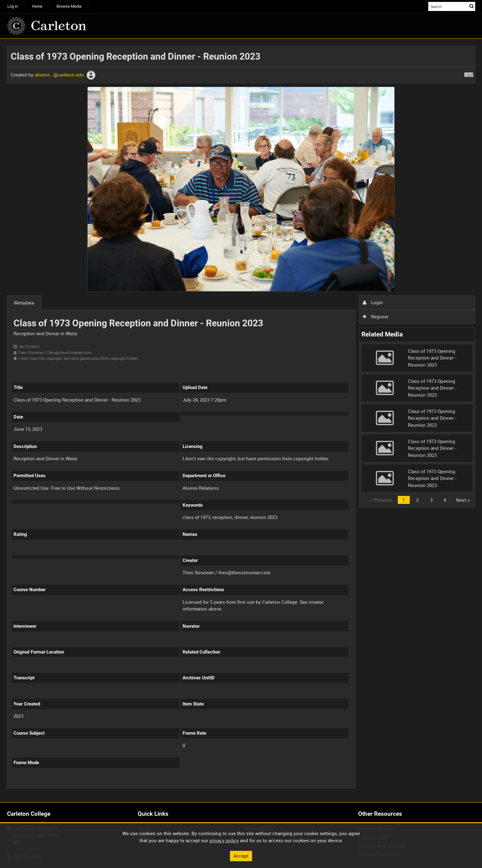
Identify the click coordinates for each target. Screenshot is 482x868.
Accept (241, 856)
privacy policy (224, 840)
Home (37, 6)
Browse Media (69, 6)
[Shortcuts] (469, 73)
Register (376, 316)
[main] (241, 420)
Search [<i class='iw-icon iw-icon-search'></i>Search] (472, 6)
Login (373, 302)
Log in (13, 6)
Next (463, 500)
